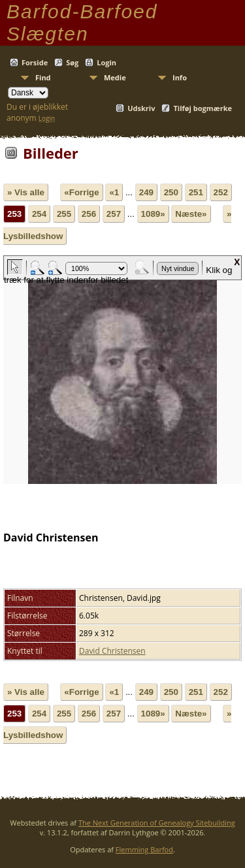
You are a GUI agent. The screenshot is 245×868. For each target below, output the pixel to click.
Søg (72, 62)
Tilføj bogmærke (203, 108)
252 (221, 192)
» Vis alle (26, 192)
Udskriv (141, 108)
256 (89, 214)
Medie (115, 77)
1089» (153, 214)
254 (39, 214)
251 (196, 192)
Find (43, 77)
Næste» (191, 214)
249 (146, 192)
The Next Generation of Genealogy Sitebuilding (157, 823)
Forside (35, 62)
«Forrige (81, 192)
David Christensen (112, 651)
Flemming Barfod (144, 849)
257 (114, 214)
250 (171, 192)
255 (64, 214)
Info (180, 77)
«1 (114, 192)
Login (106, 62)
